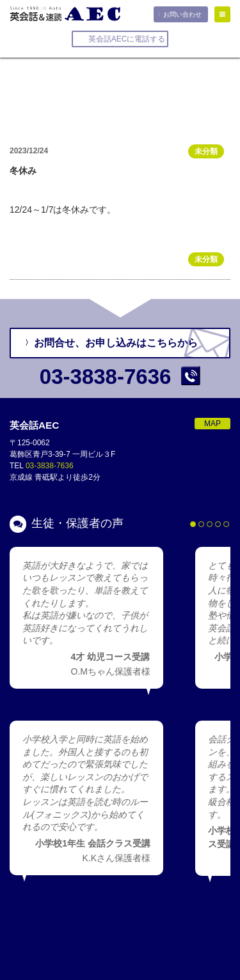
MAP (212, 424)
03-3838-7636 (50, 466)
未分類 (206, 151)
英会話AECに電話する (127, 39)
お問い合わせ (182, 14)
